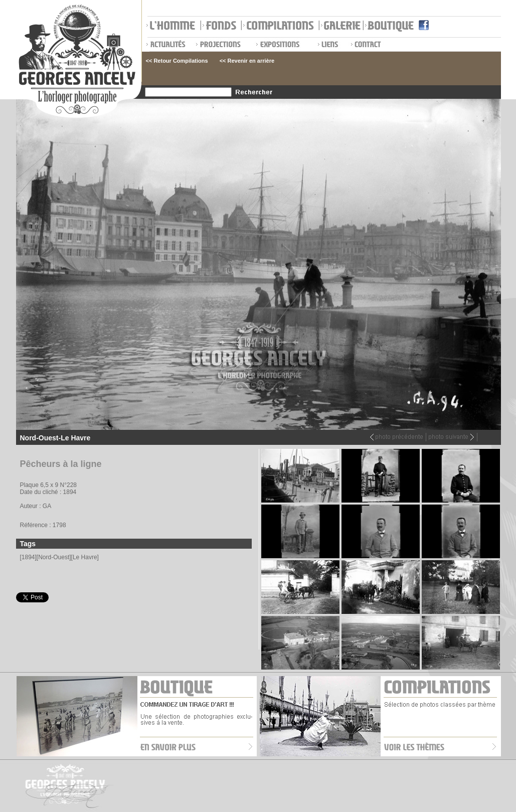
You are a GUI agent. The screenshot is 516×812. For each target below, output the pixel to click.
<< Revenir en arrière (247, 61)
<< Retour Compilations (177, 61)
